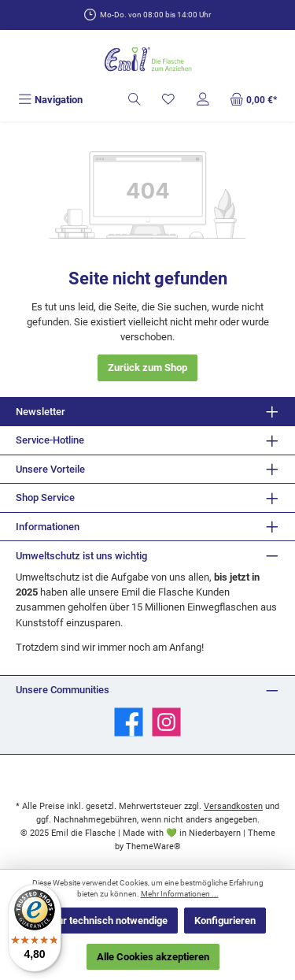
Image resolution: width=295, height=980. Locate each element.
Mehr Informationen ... (180, 894)
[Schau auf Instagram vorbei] (166, 722)
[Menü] (50, 100)
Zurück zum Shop (147, 367)
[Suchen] (135, 100)
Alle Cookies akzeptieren (153, 957)
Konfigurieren (225, 921)
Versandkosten (233, 806)
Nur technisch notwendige (109, 921)
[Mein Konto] (203, 100)
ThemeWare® (153, 846)
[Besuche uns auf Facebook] (129, 722)
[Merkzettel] (168, 100)
